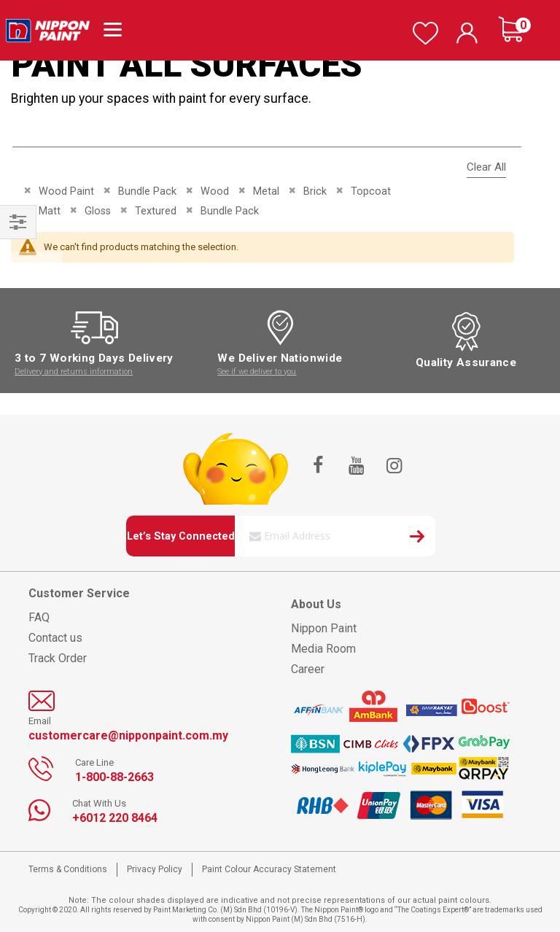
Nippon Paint (324, 628)
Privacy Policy (155, 869)
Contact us (55, 638)
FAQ (39, 617)
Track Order (58, 658)
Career (308, 669)
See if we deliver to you (257, 372)
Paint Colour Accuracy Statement (269, 869)
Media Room (323, 649)
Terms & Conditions (68, 869)
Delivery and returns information (74, 372)
